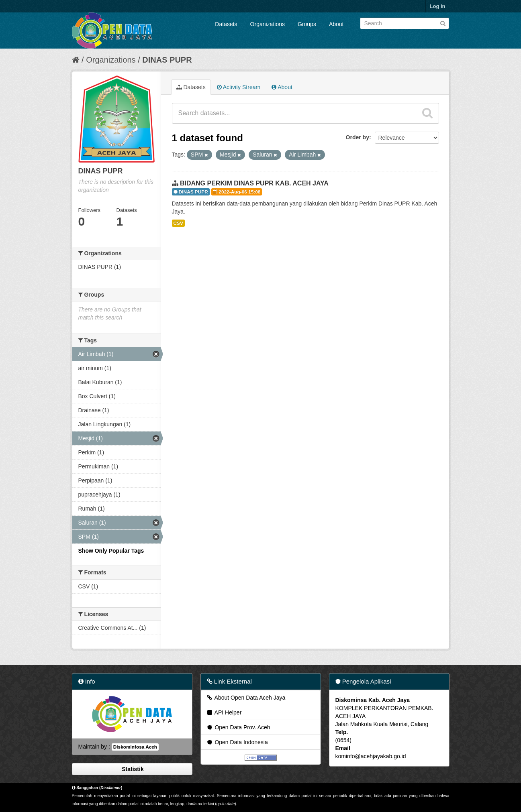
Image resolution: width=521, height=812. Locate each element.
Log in (438, 6)
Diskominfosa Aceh (135, 747)
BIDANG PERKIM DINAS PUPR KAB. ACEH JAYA (254, 183)
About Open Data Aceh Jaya (246, 698)
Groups (307, 24)
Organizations (268, 24)
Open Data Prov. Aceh (238, 727)
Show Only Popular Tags (111, 551)
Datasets (226, 24)
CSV (178, 223)
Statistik (132, 769)
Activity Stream (239, 87)
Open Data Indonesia (237, 742)
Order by (358, 137)
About (336, 24)
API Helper (224, 712)
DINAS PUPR (167, 60)
